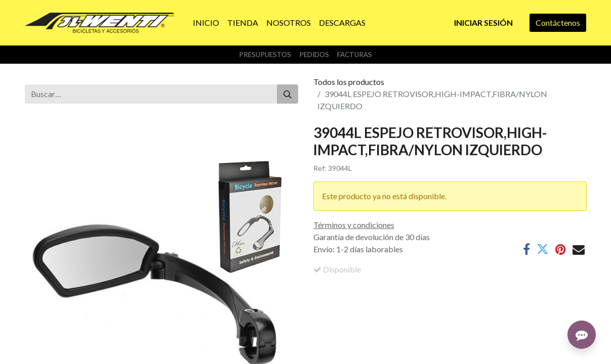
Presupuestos (265, 55)
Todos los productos (349, 82)
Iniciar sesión (483, 22)
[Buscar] (288, 94)
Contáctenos (558, 22)
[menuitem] (206, 23)
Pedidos (314, 55)
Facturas (355, 55)
